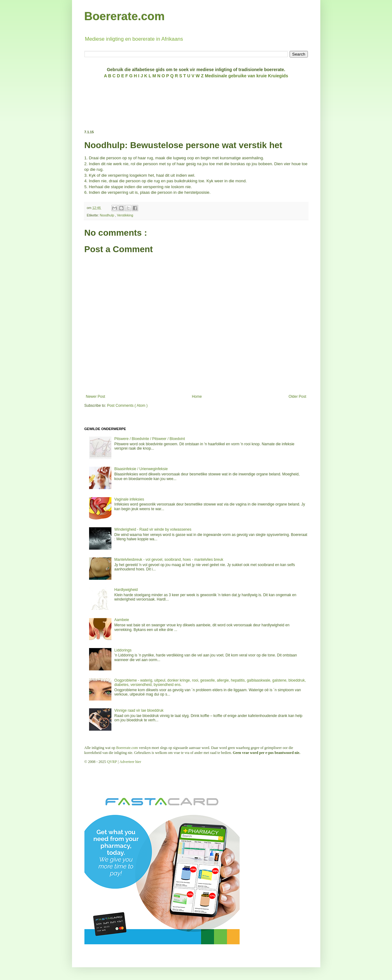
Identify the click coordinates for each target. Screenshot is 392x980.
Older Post (297, 397)
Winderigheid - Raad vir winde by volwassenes (153, 529)
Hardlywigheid (126, 590)
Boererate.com (125, 16)
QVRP (112, 762)
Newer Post (96, 397)
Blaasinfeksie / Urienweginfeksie (141, 469)
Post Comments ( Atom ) (127, 406)
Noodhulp (108, 215)
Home (197, 397)
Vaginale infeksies (129, 499)
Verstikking (125, 215)
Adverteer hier (130, 762)
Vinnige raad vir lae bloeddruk (139, 710)
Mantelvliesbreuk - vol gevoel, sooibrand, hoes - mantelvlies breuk (169, 560)
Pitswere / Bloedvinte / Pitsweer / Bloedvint (149, 439)
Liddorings (123, 650)
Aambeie (122, 620)
